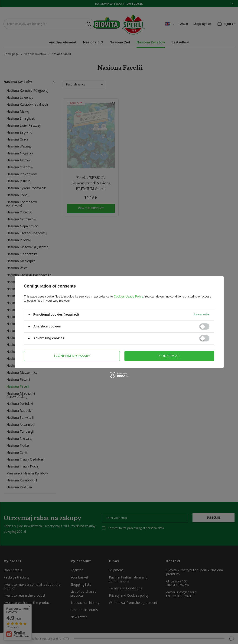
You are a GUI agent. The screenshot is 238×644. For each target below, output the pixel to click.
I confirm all (169, 356)
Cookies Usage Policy (128, 296)
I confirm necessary (72, 356)
